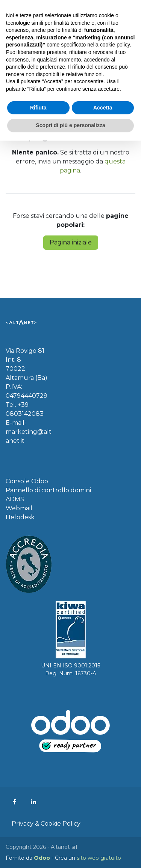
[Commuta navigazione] (128, 11)
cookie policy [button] (115, 772)
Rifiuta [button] (38, 835)
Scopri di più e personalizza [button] (70, 853)
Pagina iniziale (71, 242)
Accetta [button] (103, 835)
